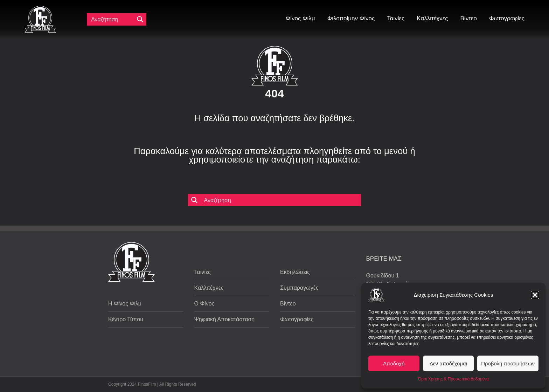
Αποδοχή (394, 363)
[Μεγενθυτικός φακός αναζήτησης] (140, 19)
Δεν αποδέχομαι (448, 363)
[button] (535, 295)
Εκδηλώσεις (295, 272)
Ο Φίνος (204, 304)
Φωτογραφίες (297, 319)
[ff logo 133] (40, 9)
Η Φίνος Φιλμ (125, 304)
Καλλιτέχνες (209, 288)
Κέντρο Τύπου (126, 319)
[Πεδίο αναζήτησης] (112, 19)
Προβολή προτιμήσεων (508, 363)
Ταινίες (203, 272)
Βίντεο (288, 304)
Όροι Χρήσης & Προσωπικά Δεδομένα (453, 379)
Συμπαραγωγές (299, 288)
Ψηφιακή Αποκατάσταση (225, 319)
